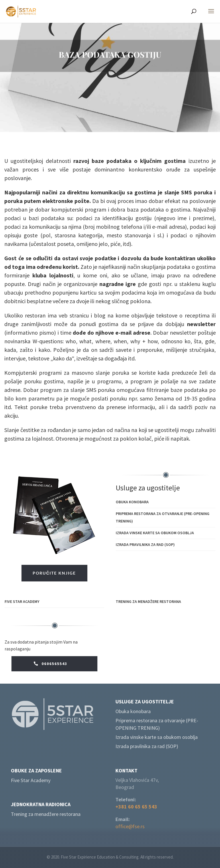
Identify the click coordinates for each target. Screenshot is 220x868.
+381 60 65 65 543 (136, 807)
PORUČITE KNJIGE (54, 573)
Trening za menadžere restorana (148, 601)
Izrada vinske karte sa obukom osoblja (155, 533)
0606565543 (54, 664)
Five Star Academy (22, 601)
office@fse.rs (130, 826)
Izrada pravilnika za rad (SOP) (145, 545)
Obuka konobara (132, 502)
